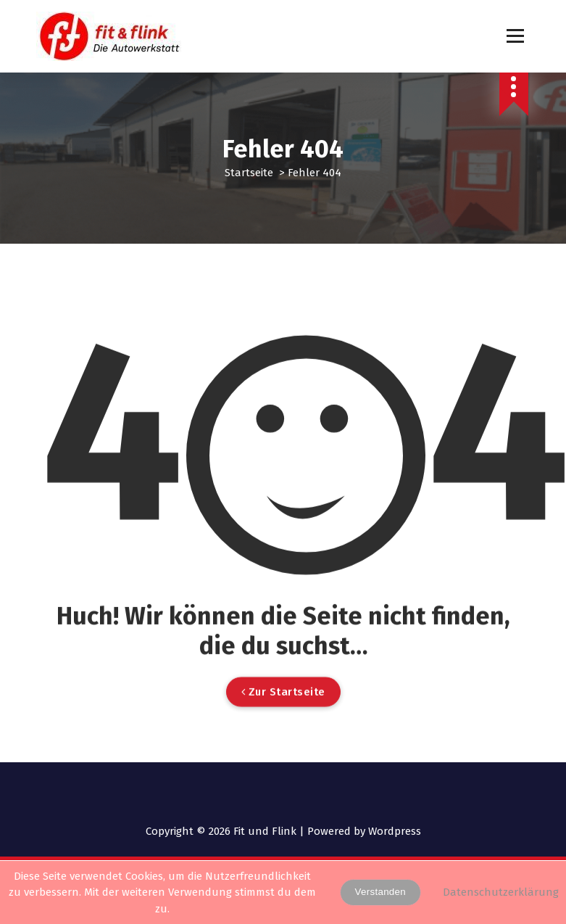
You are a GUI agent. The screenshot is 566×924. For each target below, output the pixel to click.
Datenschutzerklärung (501, 892)
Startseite (249, 173)
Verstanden (380, 892)
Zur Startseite (283, 726)
